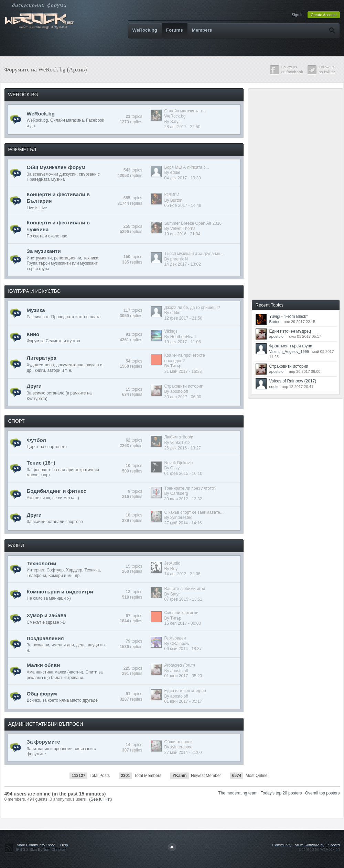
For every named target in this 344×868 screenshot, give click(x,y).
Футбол (36, 440)
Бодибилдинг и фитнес (57, 491)
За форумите (44, 742)
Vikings (171, 331)
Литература (42, 358)
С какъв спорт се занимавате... (194, 512)
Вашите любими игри (185, 589)
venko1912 (180, 443)
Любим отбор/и (179, 437)
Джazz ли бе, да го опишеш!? (192, 308)
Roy (174, 569)
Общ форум (42, 694)
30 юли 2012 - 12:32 (183, 499)
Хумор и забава (47, 615)
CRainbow (180, 644)
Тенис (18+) (41, 463)
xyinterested (181, 518)
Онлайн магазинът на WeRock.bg (185, 114)
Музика (36, 310)
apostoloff (179, 391)
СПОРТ (17, 421)
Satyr (175, 122)
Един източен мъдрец (185, 691)
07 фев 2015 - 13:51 (183, 599)
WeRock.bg (145, 30)
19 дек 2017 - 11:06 (183, 342)
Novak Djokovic (179, 463)
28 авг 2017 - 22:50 (182, 127)
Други (34, 386)
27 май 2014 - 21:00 (183, 753)
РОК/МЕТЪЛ (22, 149)
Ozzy (175, 468)
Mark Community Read (36, 845)
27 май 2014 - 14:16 (183, 523)
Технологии (42, 563)
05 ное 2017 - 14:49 (183, 205)
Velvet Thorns (183, 229)
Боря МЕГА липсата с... (187, 167)
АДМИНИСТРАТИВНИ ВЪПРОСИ (46, 724)
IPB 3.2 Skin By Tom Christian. (42, 849)
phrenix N (179, 259)
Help (64, 845)
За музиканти (44, 251)
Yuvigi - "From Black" (289, 316)
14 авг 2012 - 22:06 (182, 574)
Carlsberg (179, 493)
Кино (33, 334)
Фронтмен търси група (291, 346)
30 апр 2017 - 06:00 (183, 397)
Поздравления (45, 638)
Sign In (298, 15)
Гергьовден (175, 638)
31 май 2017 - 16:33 (183, 371)
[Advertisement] (278, 193)
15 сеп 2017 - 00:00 (183, 623)
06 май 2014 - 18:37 (183, 649)
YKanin (179, 776)
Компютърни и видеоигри (60, 592)
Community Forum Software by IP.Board (306, 845)
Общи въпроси (179, 742)
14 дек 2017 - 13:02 (183, 264)
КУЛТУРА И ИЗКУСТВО (35, 291)
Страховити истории (184, 386)
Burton (176, 200)
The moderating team (238, 793)
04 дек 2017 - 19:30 (183, 178)
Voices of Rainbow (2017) (293, 381)
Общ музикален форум (56, 167)
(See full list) (100, 799)
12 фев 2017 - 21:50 (183, 318)
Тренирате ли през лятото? (190, 488)
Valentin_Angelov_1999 (289, 352)
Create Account (324, 15)
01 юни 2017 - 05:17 (183, 701)
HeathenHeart (183, 337)
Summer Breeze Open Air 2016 (193, 223)
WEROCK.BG (23, 94)
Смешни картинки (181, 613)
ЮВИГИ (172, 195)
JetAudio (173, 563)
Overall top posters (322, 793)
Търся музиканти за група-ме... (194, 254)
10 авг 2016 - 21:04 (182, 234)
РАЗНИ (16, 545)
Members (202, 30)
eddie (175, 173)
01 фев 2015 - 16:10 (183, 474)
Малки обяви (44, 665)
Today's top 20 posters (281, 793)
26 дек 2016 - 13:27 (183, 448)
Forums (175, 30)
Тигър (176, 366)
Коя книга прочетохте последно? (185, 358)
